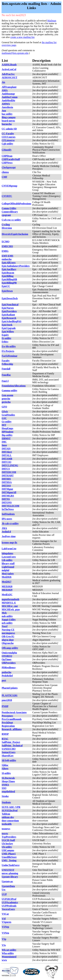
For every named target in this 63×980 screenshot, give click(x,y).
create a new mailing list (22, 37)
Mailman (52, 21)
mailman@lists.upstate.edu (15, 53)
